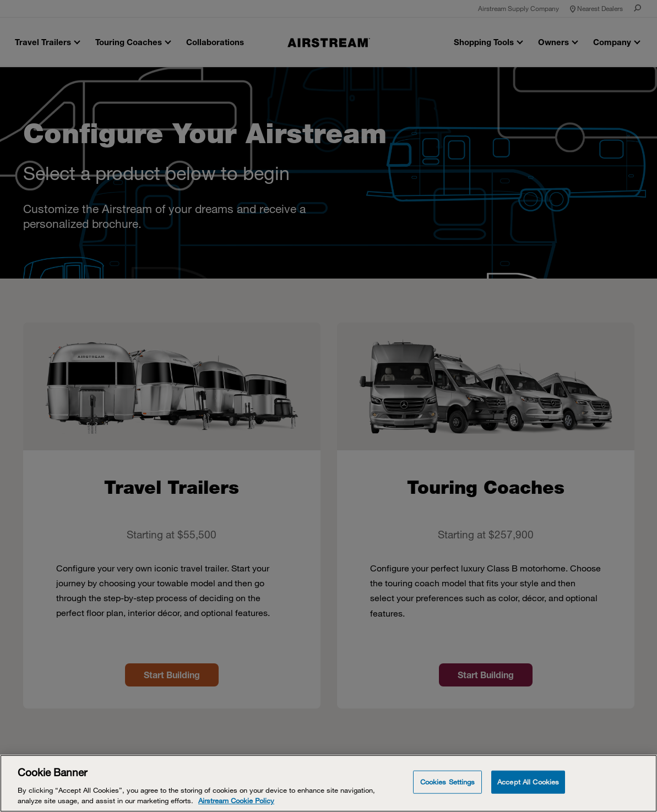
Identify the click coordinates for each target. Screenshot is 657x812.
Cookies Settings (448, 782)
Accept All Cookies (528, 782)
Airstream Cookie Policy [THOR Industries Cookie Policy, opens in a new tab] (236, 800)
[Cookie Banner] (328, 783)
